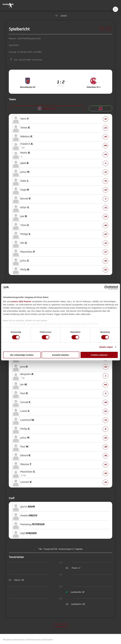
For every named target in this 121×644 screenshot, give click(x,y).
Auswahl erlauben (60, 355)
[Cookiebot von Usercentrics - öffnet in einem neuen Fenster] (106, 288)
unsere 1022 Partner (21, 301)
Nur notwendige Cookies (22, 355)
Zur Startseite (60, 626)
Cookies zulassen (99, 355)
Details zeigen (106, 347)
